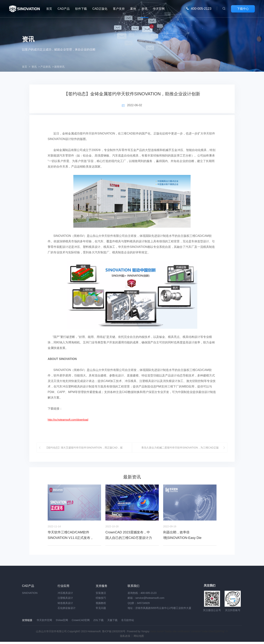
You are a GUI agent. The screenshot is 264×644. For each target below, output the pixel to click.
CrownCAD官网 (81, 623)
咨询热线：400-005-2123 (142, 596)
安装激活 (101, 596)
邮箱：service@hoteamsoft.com (146, 601)
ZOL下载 (98, 623)
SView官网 (62, 623)
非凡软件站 (128, 623)
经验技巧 (101, 601)
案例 (133, 9)
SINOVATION (30, 596)
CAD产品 (64, 9)
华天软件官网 (44, 623)
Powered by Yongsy (138, 634)
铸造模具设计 (65, 606)
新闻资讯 (59, 67)
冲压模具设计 (65, 596)
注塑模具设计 (65, 601)
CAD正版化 (100, 9)
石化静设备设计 (67, 611)
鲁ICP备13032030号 (114, 634)
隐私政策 (125, 638)
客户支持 (119, 9)
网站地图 (139, 638)
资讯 (144, 9)
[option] (74, 518)
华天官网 (159, 9)
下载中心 (243, 9)
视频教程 (101, 606)
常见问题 (101, 611)
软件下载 (81, 9)
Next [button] (217, 516)
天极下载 (112, 623)
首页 (49, 9)
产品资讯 (45, 67)
